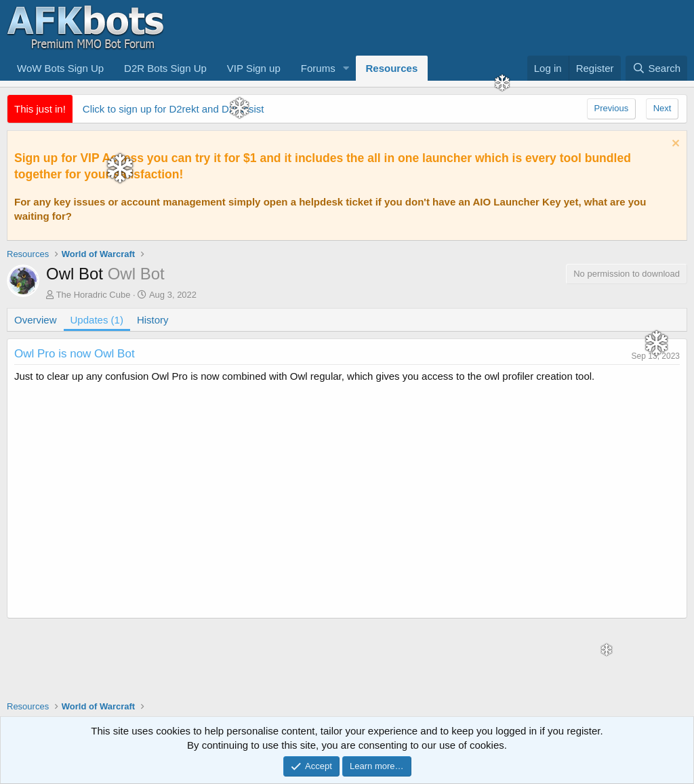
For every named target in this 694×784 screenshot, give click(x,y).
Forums (318, 68)
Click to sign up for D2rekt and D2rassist (173, 109)
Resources (392, 68)
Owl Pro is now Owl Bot (75, 354)
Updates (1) (97, 320)
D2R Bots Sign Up (165, 68)
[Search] (656, 68)
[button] (346, 68)
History (153, 320)
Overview (36, 320)
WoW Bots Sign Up (60, 68)
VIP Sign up (254, 68)
